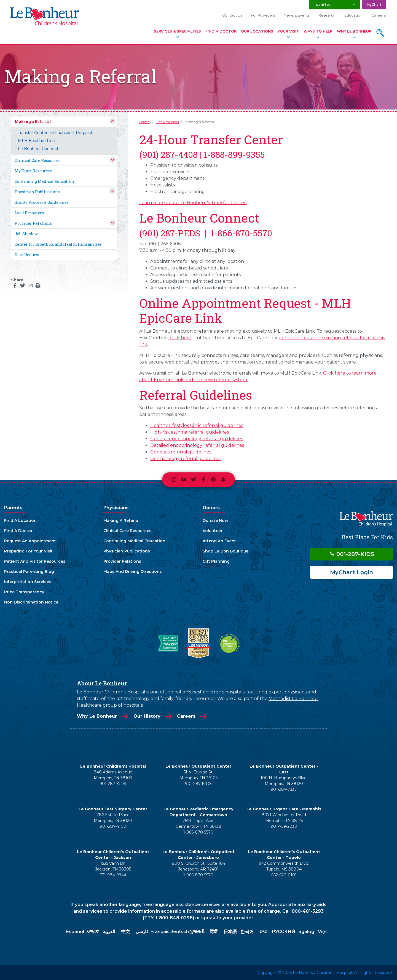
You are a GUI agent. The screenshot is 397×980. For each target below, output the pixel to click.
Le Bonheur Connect (38, 149)
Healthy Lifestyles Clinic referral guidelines (197, 425)
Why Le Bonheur (354, 31)
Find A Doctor (221, 31)
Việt (322, 932)
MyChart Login (352, 572)
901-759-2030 (284, 826)
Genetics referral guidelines (181, 452)
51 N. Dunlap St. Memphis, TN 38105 (198, 775)
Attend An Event (219, 541)
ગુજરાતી (197, 932)
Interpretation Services (28, 582)
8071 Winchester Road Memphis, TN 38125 (284, 818)
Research (327, 15)
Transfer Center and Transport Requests (56, 133)
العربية (109, 932)
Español (75, 932)
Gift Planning (216, 561)
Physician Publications (37, 192)
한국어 (247, 932)
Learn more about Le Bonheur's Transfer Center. (193, 203)
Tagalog (305, 932)
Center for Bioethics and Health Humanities (58, 244)
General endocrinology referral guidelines (197, 439)
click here (181, 338)
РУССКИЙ (284, 932)
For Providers (263, 15)
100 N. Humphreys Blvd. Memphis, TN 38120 (284, 781)
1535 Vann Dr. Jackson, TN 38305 (113, 866)
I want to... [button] (322, 5)
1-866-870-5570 (198, 832)
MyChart (374, 5)
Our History (147, 716)
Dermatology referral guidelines (186, 459)
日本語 (230, 932)
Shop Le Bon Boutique (226, 551)
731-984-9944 (113, 875)
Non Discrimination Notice (31, 602)
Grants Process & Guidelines (42, 202)
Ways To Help (318, 31)
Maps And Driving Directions (133, 572)
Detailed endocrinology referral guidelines (197, 445)
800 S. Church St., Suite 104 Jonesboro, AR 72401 (198, 866)
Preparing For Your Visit (28, 551)
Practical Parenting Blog (29, 572)
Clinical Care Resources (37, 160)
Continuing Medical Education (44, 181)
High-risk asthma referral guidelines (190, 432)
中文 (125, 932)
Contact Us (232, 15)
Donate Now (215, 520)
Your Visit (288, 31)
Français (160, 932)
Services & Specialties (177, 31)
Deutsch (179, 932)
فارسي (142, 932)
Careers (379, 15)
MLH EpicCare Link (36, 141)
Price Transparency (24, 592)
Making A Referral (121, 520)
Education (353, 15)
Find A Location (20, 520)
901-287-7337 (284, 789)
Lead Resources (29, 213)
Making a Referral (33, 122)
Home (144, 122)
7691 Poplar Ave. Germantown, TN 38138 (198, 823)
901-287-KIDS (352, 554)
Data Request (27, 255)
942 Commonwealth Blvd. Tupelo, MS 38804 (284, 866)
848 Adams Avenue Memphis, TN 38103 (113, 775)
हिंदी (214, 932)
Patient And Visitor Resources (35, 561)
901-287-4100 (113, 826)
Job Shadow (26, 234)
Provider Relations (33, 223)
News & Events (297, 15)
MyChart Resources (33, 171)
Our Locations (257, 31)
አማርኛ (92, 932)
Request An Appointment (30, 541)
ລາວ (263, 932)
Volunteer (213, 531)
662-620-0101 (284, 875)
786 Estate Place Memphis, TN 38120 (113, 818)
